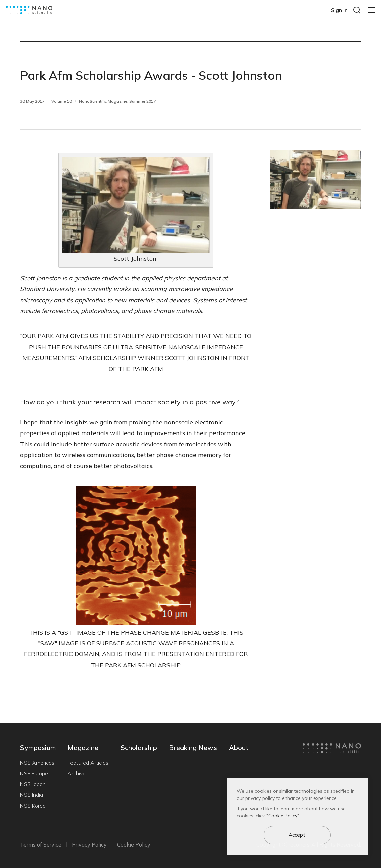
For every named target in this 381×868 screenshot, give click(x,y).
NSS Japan (33, 784)
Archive (77, 773)
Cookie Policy (134, 844)
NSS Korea (33, 806)
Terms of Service (41, 844)
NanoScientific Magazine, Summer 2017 (117, 101)
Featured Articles (88, 763)
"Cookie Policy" (283, 816)
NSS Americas (37, 763)
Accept (297, 835)
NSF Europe (34, 773)
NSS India (32, 795)
